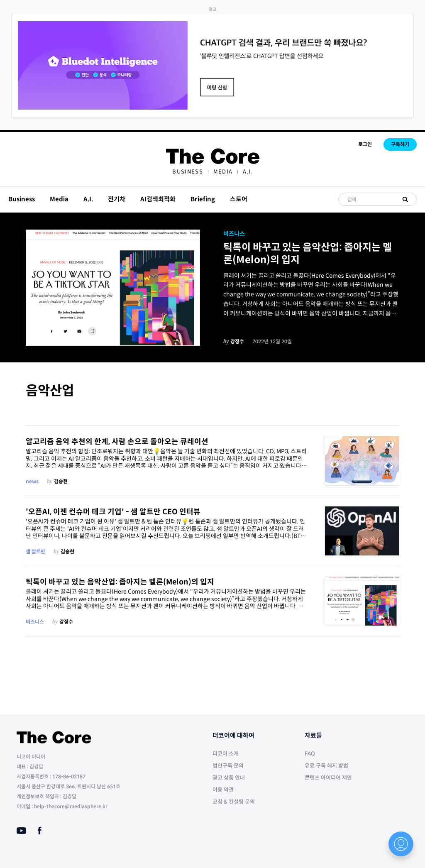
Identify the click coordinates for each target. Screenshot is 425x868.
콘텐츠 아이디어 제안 (328, 778)
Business (187, 172)
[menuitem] (187, 172)
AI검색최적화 (158, 199)
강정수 (237, 341)
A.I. (248, 172)
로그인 (365, 144)
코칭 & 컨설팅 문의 (234, 802)
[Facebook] (40, 831)
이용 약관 (223, 790)
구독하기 (400, 144)
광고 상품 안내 (229, 778)
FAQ (310, 754)
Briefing (203, 199)
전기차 (117, 199)
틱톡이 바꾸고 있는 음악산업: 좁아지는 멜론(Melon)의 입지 (308, 254)
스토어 (239, 199)
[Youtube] (21, 831)
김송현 (61, 481)
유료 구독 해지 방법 (326, 766)
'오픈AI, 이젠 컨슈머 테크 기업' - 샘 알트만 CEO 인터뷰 (113, 512)
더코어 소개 (226, 754)
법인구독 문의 (228, 766)
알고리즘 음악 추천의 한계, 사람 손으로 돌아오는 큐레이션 (117, 442)
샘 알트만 (35, 551)
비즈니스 (234, 234)
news (32, 481)
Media (223, 172)
